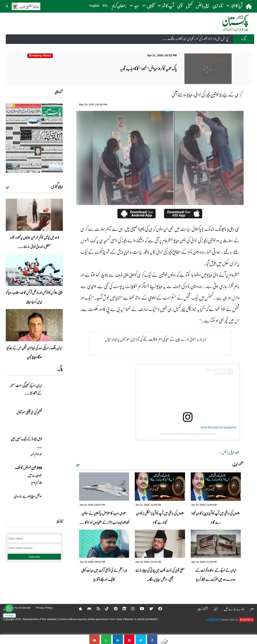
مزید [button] (134, 6)
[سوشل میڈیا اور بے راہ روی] (53, 503)
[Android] (87, 608)
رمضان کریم (119, 6)
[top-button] (4, 610)
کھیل (189, 6)
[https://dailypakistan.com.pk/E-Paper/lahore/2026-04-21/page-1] (34, 138)
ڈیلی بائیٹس (202, 6)
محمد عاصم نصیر (36, 454)
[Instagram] (130, 608)
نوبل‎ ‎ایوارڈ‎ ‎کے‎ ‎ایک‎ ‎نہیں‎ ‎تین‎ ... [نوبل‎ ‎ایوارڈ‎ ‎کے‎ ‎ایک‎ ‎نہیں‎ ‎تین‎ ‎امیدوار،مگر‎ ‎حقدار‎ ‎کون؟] (26, 443)
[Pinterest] (113, 608)
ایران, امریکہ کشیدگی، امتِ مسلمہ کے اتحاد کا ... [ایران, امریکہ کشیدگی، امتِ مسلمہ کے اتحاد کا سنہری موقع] (26, 389)
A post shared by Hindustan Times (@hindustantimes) (188, 434)
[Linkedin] (122, 608)
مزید (78, 464)
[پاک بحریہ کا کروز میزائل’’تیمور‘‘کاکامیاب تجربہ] (40, 56)
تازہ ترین (217, 6)
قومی (180, 6)
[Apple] (78, 608)
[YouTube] (139, 608)
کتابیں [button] (148, 6)
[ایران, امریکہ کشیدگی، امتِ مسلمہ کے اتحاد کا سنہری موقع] (53, 392)
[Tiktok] (104, 608)
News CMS (228, 620)
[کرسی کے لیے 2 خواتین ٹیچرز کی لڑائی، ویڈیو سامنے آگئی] (152, 639)
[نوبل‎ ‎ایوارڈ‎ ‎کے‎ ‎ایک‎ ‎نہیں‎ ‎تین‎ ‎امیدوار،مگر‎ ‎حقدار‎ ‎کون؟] (53, 445)
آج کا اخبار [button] (234, 6)
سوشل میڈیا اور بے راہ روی (28, 496)
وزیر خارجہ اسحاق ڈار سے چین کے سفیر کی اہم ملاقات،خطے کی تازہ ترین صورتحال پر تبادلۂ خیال (156, 339)
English (94, 6)
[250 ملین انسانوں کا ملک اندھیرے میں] (53, 474)
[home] (249, 6)
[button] (7, 6)
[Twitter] (149, 608)
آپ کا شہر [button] (166, 6)
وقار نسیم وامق (36, 483)
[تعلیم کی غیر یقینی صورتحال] (53, 419)
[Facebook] (158, 608)
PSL (105, 6)
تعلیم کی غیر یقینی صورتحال (29, 412)
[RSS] (96, 608)
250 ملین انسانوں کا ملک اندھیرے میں (28, 471)
